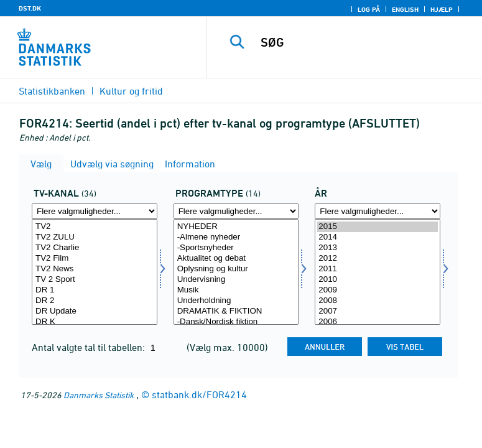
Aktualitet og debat (236, 259)
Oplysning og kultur (236, 269)
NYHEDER (236, 227)
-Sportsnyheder (236, 248)
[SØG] (364, 42)
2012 (378, 259)
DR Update (95, 311)
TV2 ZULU (95, 237)
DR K (95, 322)
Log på (369, 9)
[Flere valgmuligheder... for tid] (378, 211)
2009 (378, 290)
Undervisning (236, 280)
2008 (378, 301)
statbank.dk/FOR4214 (199, 394)
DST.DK (30, 8)
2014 (378, 237)
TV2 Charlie (95, 248)
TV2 (95, 227)
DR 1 (95, 290)
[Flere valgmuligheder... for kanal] (95, 211)
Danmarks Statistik (99, 395)
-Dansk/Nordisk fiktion (236, 322)
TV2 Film (95, 259)
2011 (378, 269)
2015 (378, 227)
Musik (236, 290)
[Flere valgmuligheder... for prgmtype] (236, 211)
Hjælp (442, 9)
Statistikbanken (52, 91)
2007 (378, 311)
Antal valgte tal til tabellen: (90, 347)
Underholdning (236, 301)
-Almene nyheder (236, 237)
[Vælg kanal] (95, 272)
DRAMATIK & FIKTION (236, 311)
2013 (378, 248)
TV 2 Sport (95, 280)
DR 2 (95, 301)
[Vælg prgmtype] (236, 272)
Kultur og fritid (131, 91)
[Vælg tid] (378, 272)
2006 (378, 322)
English (405, 9)
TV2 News (95, 269)
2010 (378, 280)
